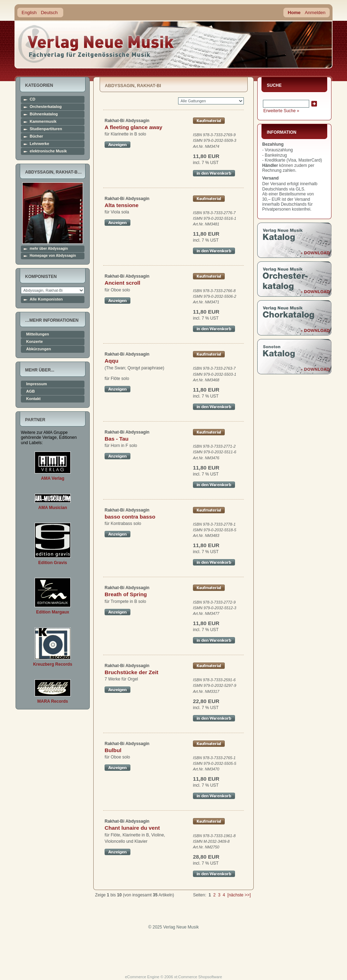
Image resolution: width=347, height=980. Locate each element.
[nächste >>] (239, 895)
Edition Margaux (52, 612)
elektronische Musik (48, 151)
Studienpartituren (46, 129)
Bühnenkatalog (44, 114)
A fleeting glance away (133, 127)
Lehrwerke (39, 144)
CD (33, 99)
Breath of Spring (126, 594)
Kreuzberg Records (53, 664)
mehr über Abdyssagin (49, 249)
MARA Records (53, 701)
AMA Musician (53, 508)
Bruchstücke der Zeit (131, 672)
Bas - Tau (117, 439)
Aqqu (111, 361)
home (96, 44)
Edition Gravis (52, 563)
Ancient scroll (122, 283)
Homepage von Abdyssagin (53, 256)
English (29, 13)
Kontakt (33, 399)
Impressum (37, 384)
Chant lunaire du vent (132, 828)
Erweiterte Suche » (281, 111)
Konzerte (34, 342)
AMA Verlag (53, 478)
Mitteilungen (38, 334)
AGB (30, 391)
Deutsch (49, 13)
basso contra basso (130, 517)
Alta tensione (122, 205)
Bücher (36, 136)
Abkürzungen (39, 349)
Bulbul (113, 750)
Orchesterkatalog (46, 107)
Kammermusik (43, 122)
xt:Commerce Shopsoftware (198, 977)
